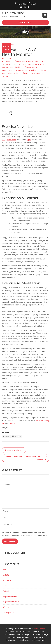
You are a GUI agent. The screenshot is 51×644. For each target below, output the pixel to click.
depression (33, 61)
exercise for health (9, 64)
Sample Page (24, 640)
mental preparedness (37, 70)
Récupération (8, 607)
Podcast (6, 591)
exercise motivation (26, 64)
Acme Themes (39, 629)
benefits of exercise (19, 61)
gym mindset (40, 64)
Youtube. (12, 423)
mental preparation (19, 70)
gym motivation (8, 67)
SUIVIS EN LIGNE (38, 640)
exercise (42, 61)
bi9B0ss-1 (8, 58)
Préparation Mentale (11, 596)
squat (29, 140)
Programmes (11, 640)
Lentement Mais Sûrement (19, 637)
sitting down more (9, 140)
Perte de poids (37, 637)
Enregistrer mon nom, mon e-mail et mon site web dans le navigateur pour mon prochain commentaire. (24, 534)
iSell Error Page (23, 634)
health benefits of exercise (26, 67)
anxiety (7, 61)
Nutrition (6, 586)
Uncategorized (8, 44)
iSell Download (9, 634)
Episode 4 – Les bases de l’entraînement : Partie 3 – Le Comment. (26, 458)
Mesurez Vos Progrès (15, 450)
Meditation (6, 70)
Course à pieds (39, 632)
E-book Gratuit (26, 22)
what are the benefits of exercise (22, 73)
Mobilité (6, 575)
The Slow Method (13, 13)
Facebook (40, 420)
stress (4, 73)
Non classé (7, 580)
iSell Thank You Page (40, 634)
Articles (6, 570)
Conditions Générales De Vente (18, 632)
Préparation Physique (11, 602)
